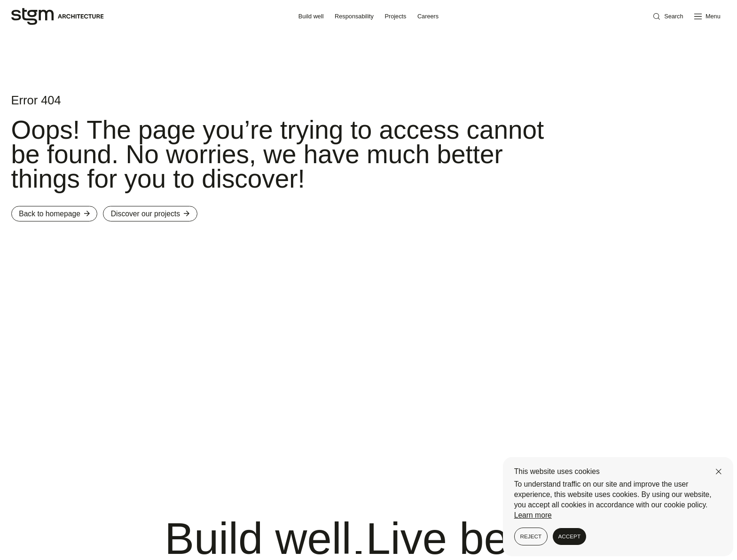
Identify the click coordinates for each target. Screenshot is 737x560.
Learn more (533, 515)
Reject (531, 536)
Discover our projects (150, 214)
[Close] (719, 472)
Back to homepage (54, 214)
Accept (569, 536)
